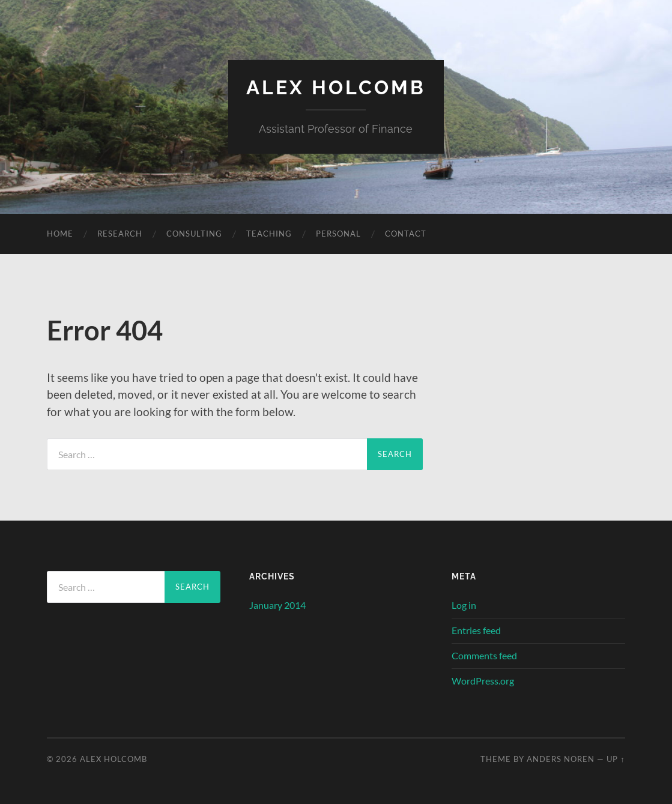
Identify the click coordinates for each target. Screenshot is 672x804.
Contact (406, 234)
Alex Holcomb (336, 87)
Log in (464, 605)
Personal (338, 234)
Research (120, 234)
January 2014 (277, 605)
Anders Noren (561, 759)
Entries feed (476, 630)
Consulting (194, 234)
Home (60, 234)
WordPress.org (483, 681)
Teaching (269, 234)
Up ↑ (616, 759)
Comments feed (484, 655)
